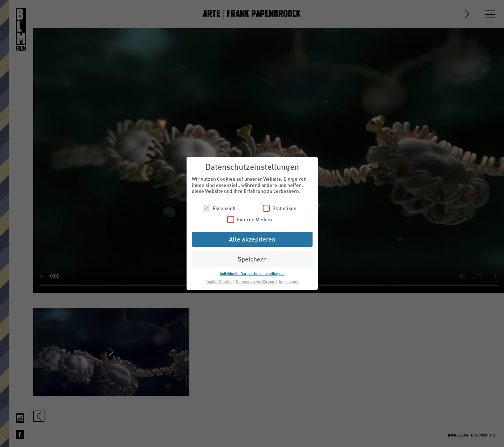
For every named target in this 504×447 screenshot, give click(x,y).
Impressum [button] (289, 282)
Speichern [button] (252, 259)
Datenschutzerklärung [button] (255, 282)
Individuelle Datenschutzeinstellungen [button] (252, 274)
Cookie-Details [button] (219, 282)
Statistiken (280, 208)
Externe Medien (250, 219)
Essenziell (219, 208)
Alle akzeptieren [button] (252, 239)
